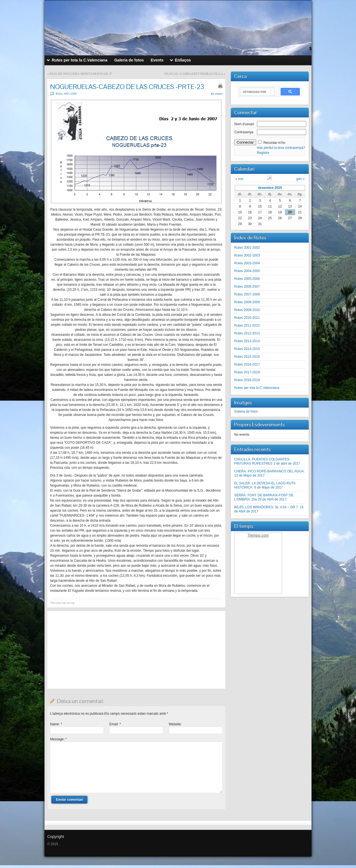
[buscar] (255, 92)
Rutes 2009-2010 (247, 310)
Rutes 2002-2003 (247, 255)
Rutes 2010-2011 (247, 318)
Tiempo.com (258, 535)
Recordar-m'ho (274, 143)
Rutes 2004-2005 (247, 271)
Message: (58, 739)
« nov (239, 179)
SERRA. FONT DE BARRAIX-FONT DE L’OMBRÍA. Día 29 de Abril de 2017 (264, 497)
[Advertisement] (136, 650)
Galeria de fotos (246, 411)
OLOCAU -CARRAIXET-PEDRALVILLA (194, 74)
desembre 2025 (270, 188)
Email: (115, 724)
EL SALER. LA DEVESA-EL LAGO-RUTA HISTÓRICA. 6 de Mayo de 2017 (265, 485)
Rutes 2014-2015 (247, 349)
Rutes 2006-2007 (247, 287)
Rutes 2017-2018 (247, 372)
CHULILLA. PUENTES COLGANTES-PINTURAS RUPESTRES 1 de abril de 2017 (267, 461)
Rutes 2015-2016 (247, 357)
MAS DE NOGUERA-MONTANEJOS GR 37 (81, 74)
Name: (56, 724)
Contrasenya (244, 132)
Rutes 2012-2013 (247, 333)
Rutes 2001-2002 (247, 248)
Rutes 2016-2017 (247, 364)
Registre (263, 153)
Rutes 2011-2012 (247, 325)
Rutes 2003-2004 (247, 263)
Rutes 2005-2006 (66, 93)
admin (219, 93)
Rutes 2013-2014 (247, 341)
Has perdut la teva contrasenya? (281, 148)
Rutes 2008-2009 (247, 302)
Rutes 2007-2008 (247, 294)
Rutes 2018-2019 (247, 380)
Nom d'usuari (244, 124)
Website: (175, 724)
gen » (300, 179)
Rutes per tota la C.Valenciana (257, 388)
